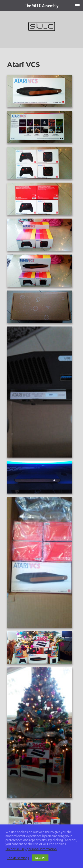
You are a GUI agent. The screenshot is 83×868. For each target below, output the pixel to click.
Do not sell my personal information (31, 849)
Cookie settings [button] (18, 858)
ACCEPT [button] (40, 858)
